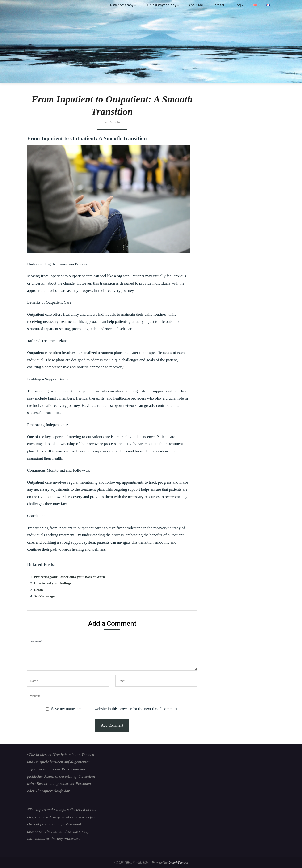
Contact (219, 5)
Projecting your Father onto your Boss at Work (70, 577)
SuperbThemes (178, 863)
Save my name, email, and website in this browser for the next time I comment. (115, 709)
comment (112, 654)
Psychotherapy (125, 5)
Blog (238, 5)
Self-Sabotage (44, 596)
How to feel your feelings (53, 583)
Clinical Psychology (163, 5)
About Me (196, 5)
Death (38, 590)
